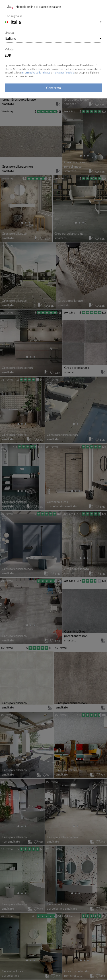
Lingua (9, 33)
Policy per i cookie (63, 72)
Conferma (53, 88)
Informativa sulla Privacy (36, 72)
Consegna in (13, 16)
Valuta (9, 49)
